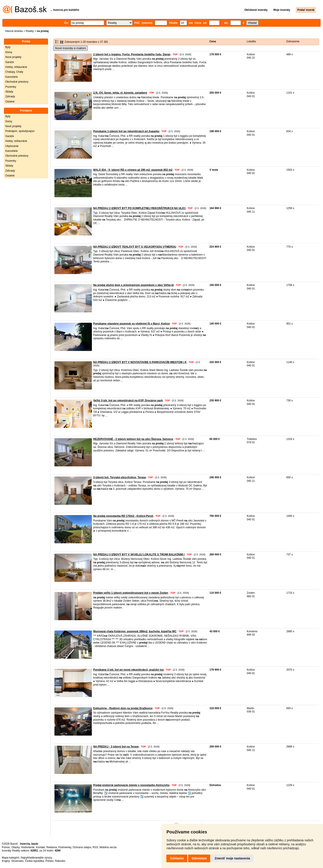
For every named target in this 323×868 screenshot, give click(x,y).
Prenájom (26, 111)
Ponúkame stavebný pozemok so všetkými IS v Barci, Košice (131, 324)
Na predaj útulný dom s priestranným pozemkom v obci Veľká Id (133, 285)
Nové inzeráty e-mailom (71, 48)
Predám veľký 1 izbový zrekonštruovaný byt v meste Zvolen (131, 593)
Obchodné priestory (17, 82)
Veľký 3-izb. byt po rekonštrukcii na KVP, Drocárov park (128, 401)
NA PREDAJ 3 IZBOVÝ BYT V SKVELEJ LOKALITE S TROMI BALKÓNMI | (139, 555)
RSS (95, 847)
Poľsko (49, 861)
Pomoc (6, 847)
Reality (30, 31)
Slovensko (17, 861)
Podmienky (65, 847)
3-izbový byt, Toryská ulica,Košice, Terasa (120, 477)
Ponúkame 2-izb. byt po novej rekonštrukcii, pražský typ (128, 670)
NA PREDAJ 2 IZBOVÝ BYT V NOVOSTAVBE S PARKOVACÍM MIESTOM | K (140, 362)
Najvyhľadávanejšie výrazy (36, 858)
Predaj (26, 41)
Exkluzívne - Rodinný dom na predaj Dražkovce (123, 708)
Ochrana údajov (82, 847)
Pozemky (11, 87)
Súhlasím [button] (177, 858)
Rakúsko (60, 861)
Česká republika (34, 861)
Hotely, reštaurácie (16, 67)
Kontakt (40, 847)
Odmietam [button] (199, 858)
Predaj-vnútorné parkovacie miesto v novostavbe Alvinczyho (131, 785)
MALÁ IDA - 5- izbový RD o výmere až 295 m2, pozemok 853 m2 (133, 170)
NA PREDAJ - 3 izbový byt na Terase (116, 747)
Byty (8, 47)
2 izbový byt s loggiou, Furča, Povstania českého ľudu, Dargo (132, 54)
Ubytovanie (12, 146)
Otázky (15, 847)
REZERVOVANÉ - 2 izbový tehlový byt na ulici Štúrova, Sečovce (133, 439)
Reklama (52, 847)
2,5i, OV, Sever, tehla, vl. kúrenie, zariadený (120, 93)
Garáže (10, 62)
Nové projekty (13, 57)
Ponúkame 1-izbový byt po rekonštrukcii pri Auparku (126, 131)
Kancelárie (12, 77)
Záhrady (10, 96)
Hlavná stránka (14, 31)
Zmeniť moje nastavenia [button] (232, 858)
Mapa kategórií (10, 858)
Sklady (9, 92)
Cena (213, 41)
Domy (9, 52)
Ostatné (10, 102)
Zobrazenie (293, 41)
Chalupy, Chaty (14, 72)
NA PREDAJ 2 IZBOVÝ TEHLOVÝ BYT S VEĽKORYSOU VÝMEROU (135, 247)
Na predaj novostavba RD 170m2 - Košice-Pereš (123, 516)
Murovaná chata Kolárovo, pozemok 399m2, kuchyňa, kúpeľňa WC (135, 631)
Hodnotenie (28, 847)
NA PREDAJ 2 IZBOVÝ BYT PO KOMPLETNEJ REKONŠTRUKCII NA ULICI (140, 208)
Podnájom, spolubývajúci (20, 131)
